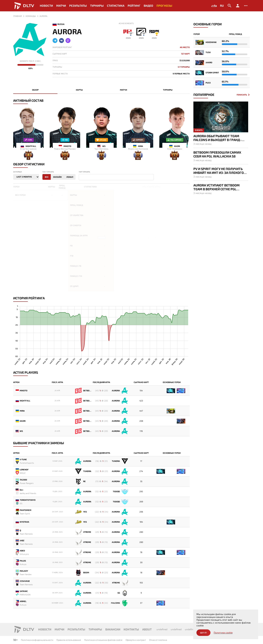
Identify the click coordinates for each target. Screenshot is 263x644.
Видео (148, 6)
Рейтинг (134, 6)
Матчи (61, 6)
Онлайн (57, 177)
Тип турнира (48, 172)
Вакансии (113, 629)
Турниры (97, 6)
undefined (162, 629)
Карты (79, 90)
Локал (70, 177)
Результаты (78, 6)
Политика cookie (223, 633)
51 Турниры (184, 67)
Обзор (35, 90)
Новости (46, 6)
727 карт (185, 54)
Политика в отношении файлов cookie (103, 640)
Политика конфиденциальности (37, 640)
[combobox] (116, 177)
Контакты (131, 629)
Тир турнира (84, 172)
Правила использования (69, 640)
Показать (242, 95)
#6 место (185, 47)
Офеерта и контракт (136, 640)
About (147, 629)
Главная (17, 16)
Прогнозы (164, 6)
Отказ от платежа (158, 640)
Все (47, 177)
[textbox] (81, 177)
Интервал (17, 172)
